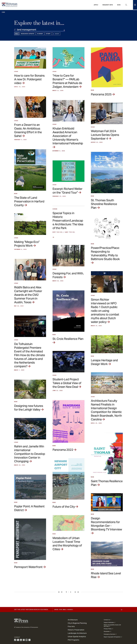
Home (3, 12)
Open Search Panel (126, 5)
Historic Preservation (76, 630)
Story (48, 34)
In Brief (40, 34)
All (17, 34)
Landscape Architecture (77, 633)
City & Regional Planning (77, 623)
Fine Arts (71, 626)
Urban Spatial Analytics (77, 637)
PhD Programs (73, 640)
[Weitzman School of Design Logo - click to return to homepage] (10, 5)
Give (119, 5)
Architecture (73, 620)
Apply (96, 5)
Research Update (28, 34)
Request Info (108, 5)
